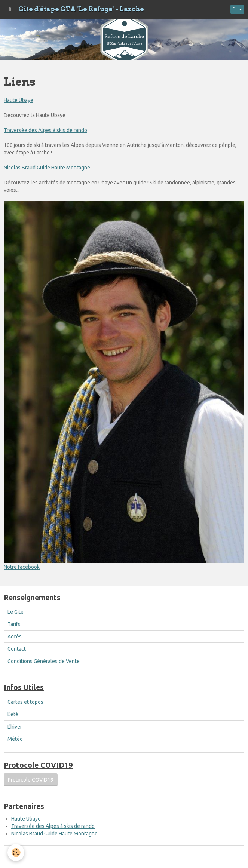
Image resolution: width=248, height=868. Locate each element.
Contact (17, 649)
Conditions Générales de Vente (44, 661)
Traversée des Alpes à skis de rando (45, 130)
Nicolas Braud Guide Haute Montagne (47, 168)
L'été (13, 714)
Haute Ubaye (19, 100)
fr (235, 9)
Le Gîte (16, 612)
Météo (15, 739)
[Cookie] (16, 852)
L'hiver (15, 727)
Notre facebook (22, 567)
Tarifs (14, 624)
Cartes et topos (25, 702)
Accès (15, 637)
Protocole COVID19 (31, 780)
